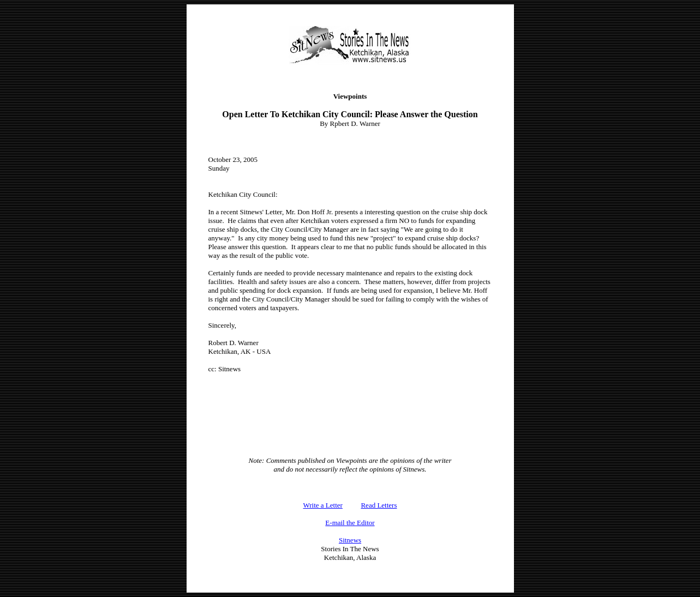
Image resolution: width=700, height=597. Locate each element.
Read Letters (379, 505)
